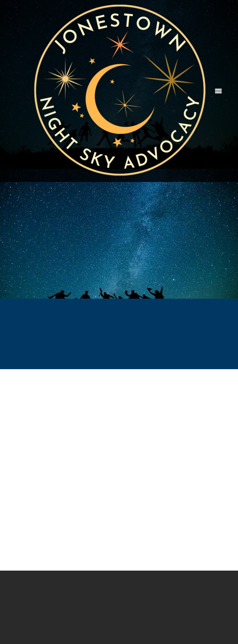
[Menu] (218, 91)
